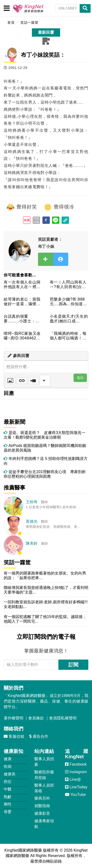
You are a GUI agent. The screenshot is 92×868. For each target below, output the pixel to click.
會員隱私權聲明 (63, 718)
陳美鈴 (32, 543)
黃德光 (32, 521)
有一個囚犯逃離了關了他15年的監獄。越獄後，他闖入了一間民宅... (45, 619)
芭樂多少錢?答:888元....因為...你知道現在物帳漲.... (68, 302)
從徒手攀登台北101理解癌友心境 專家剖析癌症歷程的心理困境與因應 (45, 474)
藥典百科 (42, 798)
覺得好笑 (22, 207)
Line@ (73, 779)
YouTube (75, 795)
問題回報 (36, 220)
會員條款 (36, 718)
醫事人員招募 (44, 762)
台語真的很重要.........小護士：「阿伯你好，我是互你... (22, 319)
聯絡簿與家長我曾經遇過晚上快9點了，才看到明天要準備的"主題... (46, 590)
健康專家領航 (44, 824)
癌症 (8, 782)
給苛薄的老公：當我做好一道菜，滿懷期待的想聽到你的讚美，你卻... (22, 302)
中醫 (8, 789)
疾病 (8, 766)
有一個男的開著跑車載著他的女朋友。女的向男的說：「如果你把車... (45, 575)
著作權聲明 (13, 718)
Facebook (76, 764)
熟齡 (8, 797)
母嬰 (8, 812)
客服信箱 (14, 736)
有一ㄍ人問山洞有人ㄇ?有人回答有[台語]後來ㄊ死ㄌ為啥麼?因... (69, 285)
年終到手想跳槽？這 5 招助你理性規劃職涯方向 (46, 461)
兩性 (8, 804)
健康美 (10, 774)
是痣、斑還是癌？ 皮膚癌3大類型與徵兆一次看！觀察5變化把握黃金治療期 (45, 435)
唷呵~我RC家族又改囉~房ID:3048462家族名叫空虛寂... (22, 336)
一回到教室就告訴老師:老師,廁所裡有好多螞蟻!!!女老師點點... (46, 604)
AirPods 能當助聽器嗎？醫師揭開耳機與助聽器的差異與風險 (45, 448)
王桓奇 (32, 502)
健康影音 (42, 813)
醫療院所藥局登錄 (44, 775)
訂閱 (73, 665)
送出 (80, 378)
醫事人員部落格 (44, 788)
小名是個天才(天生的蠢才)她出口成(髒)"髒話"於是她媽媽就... (69, 319)
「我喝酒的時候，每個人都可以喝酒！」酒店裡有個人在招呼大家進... (68, 336)
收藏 (27, 220)
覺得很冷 (59, 207)
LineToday (76, 787)
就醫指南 (42, 806)
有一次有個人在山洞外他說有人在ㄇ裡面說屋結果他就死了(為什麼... (23, 285)
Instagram (76, 772)
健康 (8, 759)
